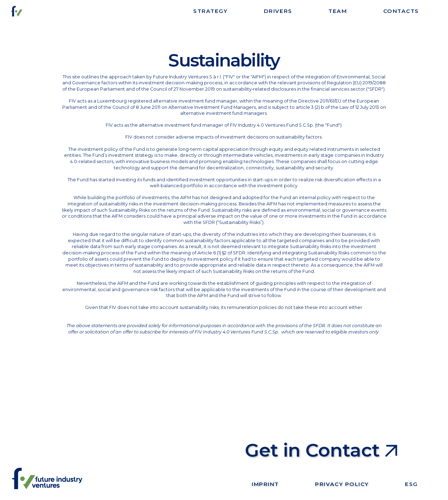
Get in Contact (312, 450)
